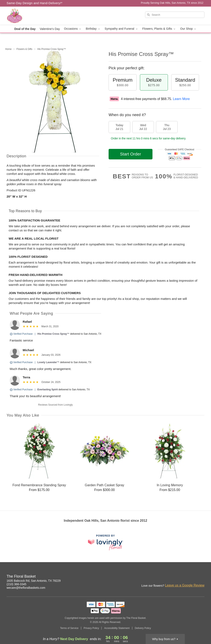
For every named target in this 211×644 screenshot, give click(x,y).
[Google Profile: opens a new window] (202, 577)
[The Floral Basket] (36, 16)
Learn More (181, 99)
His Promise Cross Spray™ (53, 334)
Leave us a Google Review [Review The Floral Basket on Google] (185, 585)
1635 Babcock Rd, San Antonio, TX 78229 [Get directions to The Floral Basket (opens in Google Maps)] (34, 581)
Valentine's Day (50, 29)
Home (8, 49)
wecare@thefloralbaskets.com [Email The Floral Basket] (26, 588)
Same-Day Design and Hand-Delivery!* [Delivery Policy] (35, 3)
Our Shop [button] (188, 29)
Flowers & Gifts (24, 49)
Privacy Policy (91, 628)
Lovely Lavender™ (49, 362)
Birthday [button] (93, 29)
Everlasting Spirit (48, 390)
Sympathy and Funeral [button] (121, 29)
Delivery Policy (143, 628)
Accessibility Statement (117, 628)
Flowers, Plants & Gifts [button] (159, 29)
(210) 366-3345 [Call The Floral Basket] (16, 584)
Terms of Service (69, 628)
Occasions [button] (73, 29)
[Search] (175, 15)
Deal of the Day (25, 29)
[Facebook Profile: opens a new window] (192, 577)
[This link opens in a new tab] (105, 542)
